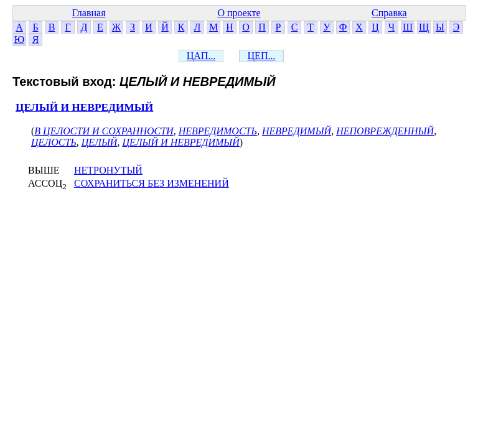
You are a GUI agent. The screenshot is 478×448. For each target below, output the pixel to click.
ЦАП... (201, 56)
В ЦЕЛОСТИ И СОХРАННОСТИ (104, 131)
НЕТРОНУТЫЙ (108, 170)
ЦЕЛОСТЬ (54, 142)
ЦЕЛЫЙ (100, 142)
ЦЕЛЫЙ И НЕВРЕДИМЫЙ (84, 107)
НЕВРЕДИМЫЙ (297, 131)
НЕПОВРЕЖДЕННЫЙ (385, 131)
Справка (389, 13)
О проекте (239, 13)
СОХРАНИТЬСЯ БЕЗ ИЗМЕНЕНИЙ (152, 183)
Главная (89, 13)
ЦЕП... (262, 56)
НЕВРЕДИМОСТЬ (218, 131)
